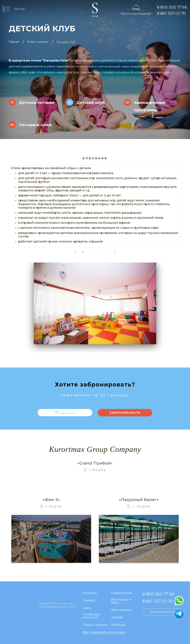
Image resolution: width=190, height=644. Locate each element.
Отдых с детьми (38, 42)
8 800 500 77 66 (172, 7)
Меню (20, 9)
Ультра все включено (91, 616)
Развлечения (122, 593)
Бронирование (136, 14)
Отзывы (117, 618)
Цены (87, 608)
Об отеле (90, 593)
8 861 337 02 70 (171, 13)
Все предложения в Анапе (104, 632)
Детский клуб (66, 42)
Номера (89, 601)
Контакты (118, 625)
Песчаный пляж (35, 125)
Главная (14, 42)
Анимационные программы (150, 106)
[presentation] (75, 253)
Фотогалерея (121, 610)
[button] (83, 252)
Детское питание (37, 103)
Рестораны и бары (121, 601)
